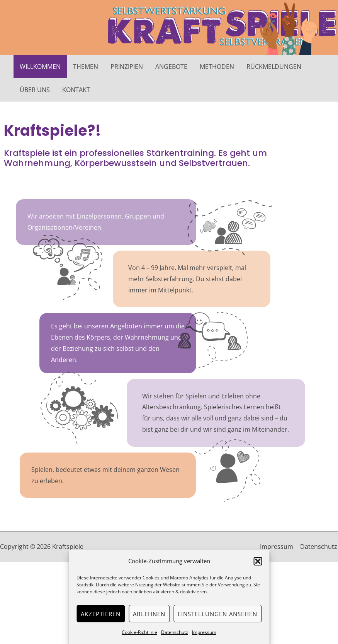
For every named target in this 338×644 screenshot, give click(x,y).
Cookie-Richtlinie (139, 632)
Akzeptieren (101, 614)
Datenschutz (175, 632)
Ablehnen (149, 614)
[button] (258, 561)
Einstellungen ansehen (217, 614)
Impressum (204, 632)
